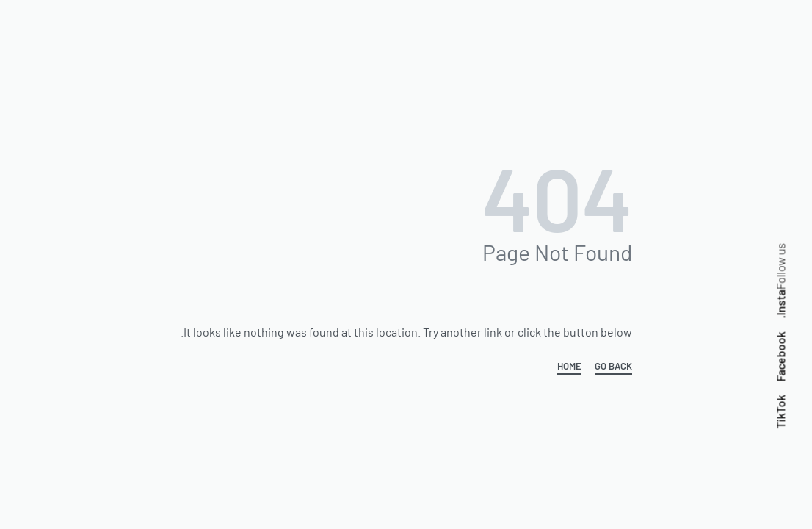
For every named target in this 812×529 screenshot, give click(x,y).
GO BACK (613, 367)
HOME (569, 367)
